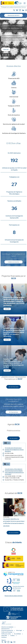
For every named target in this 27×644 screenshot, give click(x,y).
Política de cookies (6, 634)
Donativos (4, 637)
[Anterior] (3, 55)
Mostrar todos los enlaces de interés (14, 596)
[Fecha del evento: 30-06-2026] (7, 443)
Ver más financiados (13, 387)
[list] (13, 40)
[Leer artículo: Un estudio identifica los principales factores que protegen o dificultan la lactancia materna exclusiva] (15, 512)
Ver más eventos (14, 438)
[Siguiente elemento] (25, 513)
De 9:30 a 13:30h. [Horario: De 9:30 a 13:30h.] (8, 453)
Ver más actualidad (14, 533)
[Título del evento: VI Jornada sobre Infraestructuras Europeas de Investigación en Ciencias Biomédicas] (13, 450)
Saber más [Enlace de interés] (6, 49)
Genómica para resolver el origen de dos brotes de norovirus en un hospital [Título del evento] (13, 28)
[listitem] (13, 40)
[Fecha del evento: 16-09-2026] (6, 464)
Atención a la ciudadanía (7, 627)
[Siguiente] (9, 55)
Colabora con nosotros (13, 262)
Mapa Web (4, 635)
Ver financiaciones (13, 412)
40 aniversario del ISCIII (13, 15)
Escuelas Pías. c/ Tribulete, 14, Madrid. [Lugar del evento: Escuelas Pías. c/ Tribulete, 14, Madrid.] (13, 480)
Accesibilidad (17, 634)
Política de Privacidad (7, 632)
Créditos (12, 635)
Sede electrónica (6, 629)
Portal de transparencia (7, 630)
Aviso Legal (19, 630)
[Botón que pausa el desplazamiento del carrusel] (25, 58)
